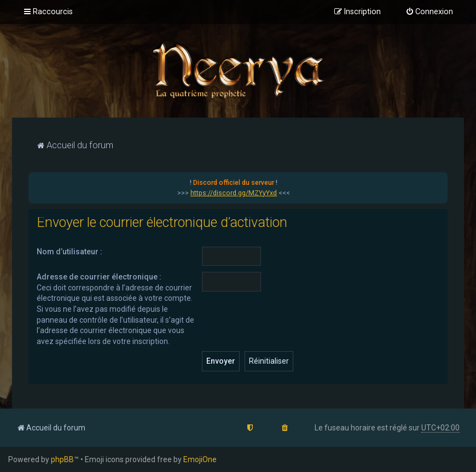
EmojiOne (200, 459)
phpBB (62, 459)
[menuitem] (429, 12)
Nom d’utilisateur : (69, 252)
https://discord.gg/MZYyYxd (234, 193)
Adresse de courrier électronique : (99, 277)
